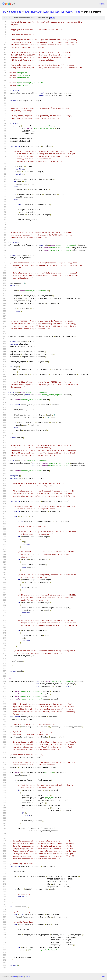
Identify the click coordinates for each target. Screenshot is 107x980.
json (103, 976)
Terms (28, 976)
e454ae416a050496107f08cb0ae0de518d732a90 (47, 12)
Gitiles (15, 976)
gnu (4, 12)
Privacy (21, 976)
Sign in (102, 4)
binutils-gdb (15, 12)
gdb (78, 12)
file (52, 18)
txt (97, 976)
